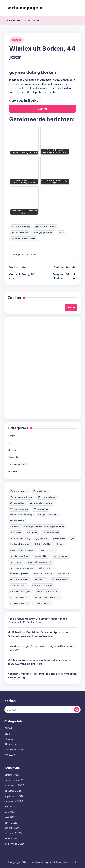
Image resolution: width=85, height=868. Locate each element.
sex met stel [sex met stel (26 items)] (40, 580)
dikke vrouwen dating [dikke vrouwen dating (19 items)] (20, 539)
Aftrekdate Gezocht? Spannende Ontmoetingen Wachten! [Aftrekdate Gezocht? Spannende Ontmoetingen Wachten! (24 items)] (37, 527)
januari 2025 (12, 838)
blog (10, 443)
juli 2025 (10, 807)
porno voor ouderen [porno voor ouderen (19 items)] (43, 574)
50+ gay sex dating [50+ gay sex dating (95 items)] (47, 515)
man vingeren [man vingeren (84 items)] (16, 562)
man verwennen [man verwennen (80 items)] (60, 556)
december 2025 (15, 780)
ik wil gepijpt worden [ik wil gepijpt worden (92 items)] (20, 544)
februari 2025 (13, 833)
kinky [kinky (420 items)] (60, 544)
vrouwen (13, 471)
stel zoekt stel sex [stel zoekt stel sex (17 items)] (18, 586)
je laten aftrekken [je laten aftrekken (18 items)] (43, 544)
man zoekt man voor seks (23, 238)
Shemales (14, 457)
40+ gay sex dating (21, 227)
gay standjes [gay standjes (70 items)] (59, 539)
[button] (25, 254)
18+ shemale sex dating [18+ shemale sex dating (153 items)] (21, 497)
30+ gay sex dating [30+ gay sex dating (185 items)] (46, 497)
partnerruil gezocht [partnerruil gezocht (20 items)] (19, 574)
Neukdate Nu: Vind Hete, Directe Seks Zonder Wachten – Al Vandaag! (42, 676)
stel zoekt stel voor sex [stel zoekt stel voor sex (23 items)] (47, 592)
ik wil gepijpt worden (43, 233)
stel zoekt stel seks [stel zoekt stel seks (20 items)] (61, 580)
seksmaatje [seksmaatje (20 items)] (64, 574)
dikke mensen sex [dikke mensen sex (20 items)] (51, 533)
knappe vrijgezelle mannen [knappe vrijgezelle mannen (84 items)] (22, 550)
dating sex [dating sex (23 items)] (32, 533)
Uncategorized (17, 464)
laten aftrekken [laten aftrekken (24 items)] (48, 550)
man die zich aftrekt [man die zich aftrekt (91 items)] (19, 556)
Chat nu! (42, 109)
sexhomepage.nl (25, 8)
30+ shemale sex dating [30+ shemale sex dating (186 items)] (41, 503)
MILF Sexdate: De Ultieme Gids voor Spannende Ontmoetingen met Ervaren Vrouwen (38, 634)
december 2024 (15, 844)
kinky (61, 233)
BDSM (11, 436)
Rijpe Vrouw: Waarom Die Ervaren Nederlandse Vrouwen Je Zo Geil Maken (37, 620)
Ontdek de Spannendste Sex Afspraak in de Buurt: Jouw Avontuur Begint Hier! (39, 662)
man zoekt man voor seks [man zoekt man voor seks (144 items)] (40, 562)
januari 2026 (12, 775)
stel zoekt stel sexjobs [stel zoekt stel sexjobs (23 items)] (20, 592)
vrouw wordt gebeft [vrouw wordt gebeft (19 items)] (19, 603)
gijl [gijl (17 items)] (72, 539)
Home (7, 20)
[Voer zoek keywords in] (42, 710)
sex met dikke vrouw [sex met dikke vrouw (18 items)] (19, 580)
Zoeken (14, 298)
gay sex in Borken (20, 233)
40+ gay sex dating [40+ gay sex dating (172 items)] (19, 509)
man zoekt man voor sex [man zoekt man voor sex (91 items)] (21, 568)
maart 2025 (12, 828)
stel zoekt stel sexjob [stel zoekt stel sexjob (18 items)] (42, 586)
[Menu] (79, 8)
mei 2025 (10, 817)
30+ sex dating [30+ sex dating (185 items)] (17, 503)
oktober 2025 (13, 791)
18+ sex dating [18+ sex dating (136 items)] (40, 491)
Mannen (17, 40)
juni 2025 (10, 812)
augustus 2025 (14, 801)
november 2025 (14, 785)
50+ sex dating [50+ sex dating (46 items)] (17, 521)
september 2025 (15, 796)
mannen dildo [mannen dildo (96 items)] (41, 556)
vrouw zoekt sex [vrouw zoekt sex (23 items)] (42, 603)
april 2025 (11, 823)
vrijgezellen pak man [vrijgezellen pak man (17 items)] (20, 597)
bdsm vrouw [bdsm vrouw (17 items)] (16, 533)
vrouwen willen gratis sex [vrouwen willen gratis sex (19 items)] (47, 597)
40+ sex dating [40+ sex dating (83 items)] (41, 509)
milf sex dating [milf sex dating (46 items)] (45, 568)
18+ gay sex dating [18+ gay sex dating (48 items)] (19, 491)
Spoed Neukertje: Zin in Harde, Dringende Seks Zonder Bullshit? (42, 648)
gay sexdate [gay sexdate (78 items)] (42, 539)
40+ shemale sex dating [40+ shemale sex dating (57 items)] (21, 515)
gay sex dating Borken (46, 227)
